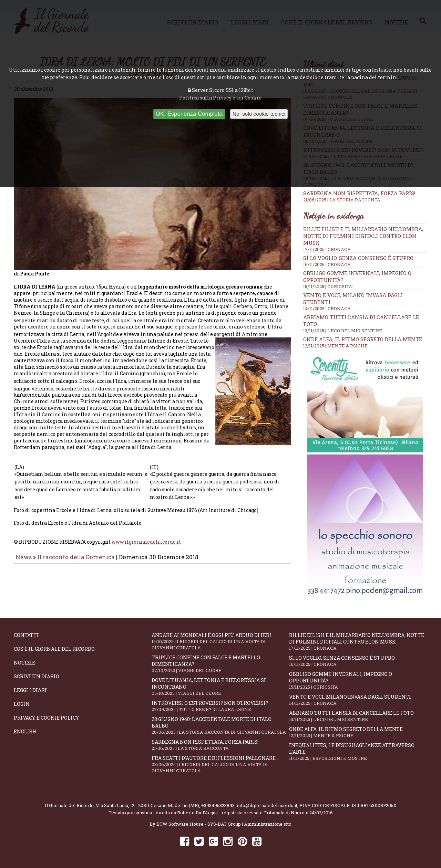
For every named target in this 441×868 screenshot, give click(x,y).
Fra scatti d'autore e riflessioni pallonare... (220, 764)
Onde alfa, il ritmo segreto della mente (363, 339)
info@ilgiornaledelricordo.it (267, 805)
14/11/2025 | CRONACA (327, 308)
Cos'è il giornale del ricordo (54, 649)
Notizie (24, 663)
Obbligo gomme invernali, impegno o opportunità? (358, 680)
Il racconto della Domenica (77, 562)
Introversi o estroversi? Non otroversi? (220, 706)
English (25, 731)
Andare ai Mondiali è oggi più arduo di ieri (220, 641)
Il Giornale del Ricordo (69, 805)
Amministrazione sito (268, 824)
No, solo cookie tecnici (259, 114)
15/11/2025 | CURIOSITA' (328, 286)
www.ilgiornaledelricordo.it (146, 547)
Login (22, 704)
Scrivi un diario (37, 676)
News (24, 562)
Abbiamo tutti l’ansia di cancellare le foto (358, 716)
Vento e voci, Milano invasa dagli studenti (358, 700)
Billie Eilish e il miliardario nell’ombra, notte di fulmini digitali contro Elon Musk (363, 236)
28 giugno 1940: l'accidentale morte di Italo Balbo (220, 725)
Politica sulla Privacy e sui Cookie (220, 98)
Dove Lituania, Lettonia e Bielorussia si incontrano (220, 687)
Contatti (26, 635)
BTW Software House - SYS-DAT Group (199, 824)
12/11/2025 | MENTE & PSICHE (335, 346)
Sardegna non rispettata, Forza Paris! (365, 196)
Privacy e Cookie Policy (47, 718)
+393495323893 (218, 805)
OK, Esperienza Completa (189, 114)
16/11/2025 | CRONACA (327, 264)
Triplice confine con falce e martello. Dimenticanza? (220, 664)
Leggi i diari (30, 690)
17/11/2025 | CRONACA (327, 249)
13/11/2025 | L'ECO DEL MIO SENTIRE (343, 331)
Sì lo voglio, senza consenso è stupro (358, 258)
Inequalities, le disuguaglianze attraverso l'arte (358, 752)
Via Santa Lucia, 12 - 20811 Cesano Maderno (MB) (147, 805)
